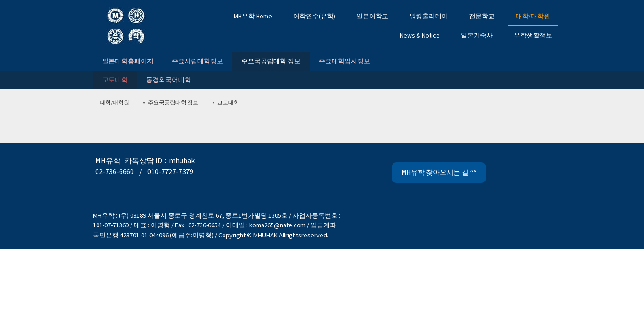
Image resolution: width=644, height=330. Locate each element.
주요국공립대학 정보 (271, 61)
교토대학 (115, 80)
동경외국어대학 (169, 80)
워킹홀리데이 (429, 16)
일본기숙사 (477, 35)
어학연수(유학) (314, 16)
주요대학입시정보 (344, 61)
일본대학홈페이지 (128, 61)
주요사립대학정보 (197, 61)
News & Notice (420, 35)
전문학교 (482, 16)
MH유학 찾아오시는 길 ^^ (439, 172)
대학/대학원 (533, 16)
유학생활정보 (533, 35)
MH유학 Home (253, 16)
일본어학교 (372, 16)
